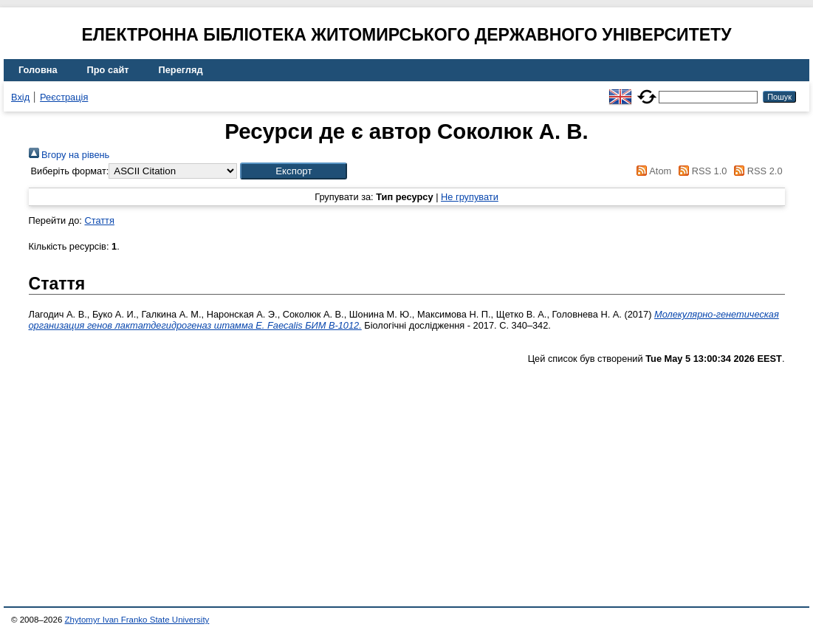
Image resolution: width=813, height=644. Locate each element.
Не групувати (470, 197)
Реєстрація (64, 97)
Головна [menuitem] (38, 70)
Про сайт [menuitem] (108, 70)
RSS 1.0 (701, 171)
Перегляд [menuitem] (181, 70)
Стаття (99, 220)
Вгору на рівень (69, 155)
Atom (652, 171)
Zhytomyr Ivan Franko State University (137, 620)
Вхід (20, 97)
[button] (294, 171)
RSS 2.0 (756, 171)
